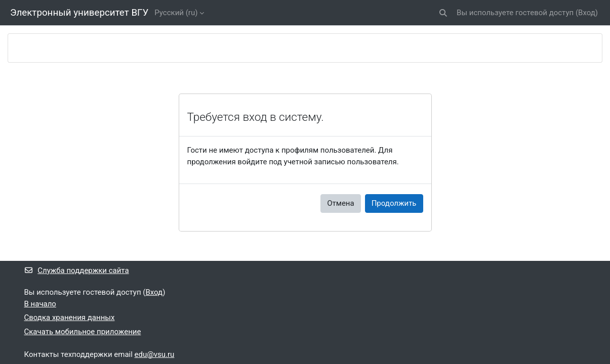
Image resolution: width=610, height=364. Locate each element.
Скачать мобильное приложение (83, 332)
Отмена (340, 203)
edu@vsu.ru (155, 354)
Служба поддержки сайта (77, 270)
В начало (40, 304)
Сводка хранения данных (70, 317)
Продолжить (394, 203)
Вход (587, 13)
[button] (443, 13)
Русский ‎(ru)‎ (176, 13)
